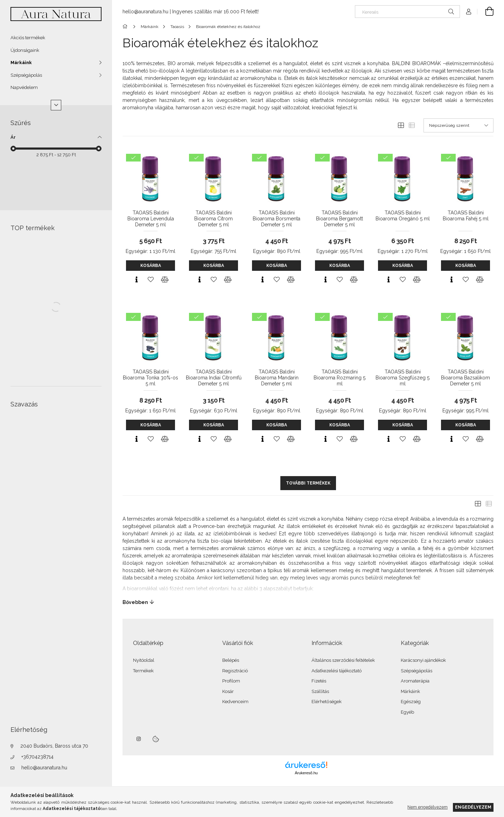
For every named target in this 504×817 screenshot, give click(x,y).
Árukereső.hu (306, 773)
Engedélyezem (473, 807)
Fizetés (319, 681)
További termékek (308, 483)
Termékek (143, 671)
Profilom (231, 681)
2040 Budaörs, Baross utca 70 (54, 746)
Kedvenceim (235, 702)
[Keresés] (407, 12)
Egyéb (407, 712)
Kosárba (151, 266)
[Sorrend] (458, 125)
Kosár (228, 691)
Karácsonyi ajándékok (423, 660)
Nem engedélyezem (428, 807)
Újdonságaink (25, 50)
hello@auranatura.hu (44, 768)
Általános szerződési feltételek (343, 660)
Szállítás (320, 691)
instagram (139, 739)
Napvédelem (24, 87)
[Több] (56, 105)
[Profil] (469, 12)
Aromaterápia (415, 681)
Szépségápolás (26, 75)
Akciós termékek (28, 38)
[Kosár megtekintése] (485, 12)
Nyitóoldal (144, 660)
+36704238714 (37, 757)
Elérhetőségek (327, 702)
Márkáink (21, 63)
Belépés (231, 660)
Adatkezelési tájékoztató (337, 671)
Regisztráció (235, 671)
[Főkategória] (126, 27)
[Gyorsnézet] (136, 280)
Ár (13, 137)
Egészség (411, 702)
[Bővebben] (308, 602)
